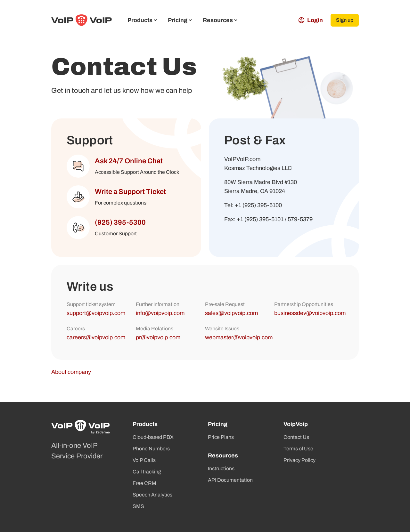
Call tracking (147, 472)
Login (311, 20)
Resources (220, 20)
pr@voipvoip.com (158, 337)
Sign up (345, 20)
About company (71, 372)
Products (142, 20)
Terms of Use (298, 449)
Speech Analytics (152, 495)
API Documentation (230, 480)
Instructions (221, 468)
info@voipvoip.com (160, 313)
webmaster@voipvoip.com (239, 337)
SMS (138, 506)
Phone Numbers (151, 449)
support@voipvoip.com (96, 313)
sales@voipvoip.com (231, 313)
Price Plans (221, 437)
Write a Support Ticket (130, 192)
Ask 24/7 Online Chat (129, 161)
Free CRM (144, 483)
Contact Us (296, 437)
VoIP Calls (144, 460)
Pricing (180, 20)
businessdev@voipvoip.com (310, 313)
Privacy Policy (299, 460)
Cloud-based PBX (153, 437)
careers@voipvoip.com (96, 337)
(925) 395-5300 (120, 222)
